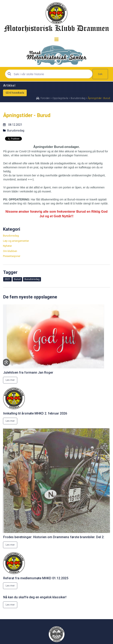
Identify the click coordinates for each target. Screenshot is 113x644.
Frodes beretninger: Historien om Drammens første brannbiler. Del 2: (54, 537)
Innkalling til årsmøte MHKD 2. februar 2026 (35, 413)
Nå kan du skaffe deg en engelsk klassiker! (35, 597)
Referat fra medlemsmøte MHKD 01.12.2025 (36, 578)
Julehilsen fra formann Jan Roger (28, 373)
